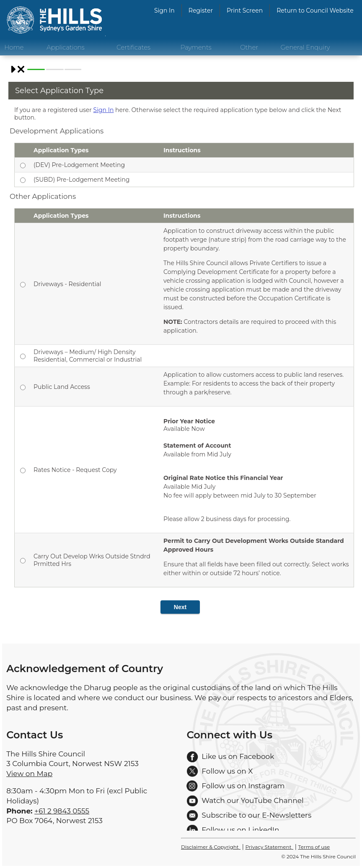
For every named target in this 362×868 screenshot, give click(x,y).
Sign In (164, 10)
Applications (65, 47)
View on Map (29, 774)
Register (201, 10)
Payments (196, 47)
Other (249, 47)
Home (14, 47)
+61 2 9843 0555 (62, 811)
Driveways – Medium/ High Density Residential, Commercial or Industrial (88, 356)
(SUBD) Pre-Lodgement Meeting (81, 180)
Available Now (257, 470)
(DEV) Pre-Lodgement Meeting (79, 165)
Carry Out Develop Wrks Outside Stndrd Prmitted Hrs (92, 560)
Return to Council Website (315, 10)
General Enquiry (305, 47)
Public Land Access (62, 387)
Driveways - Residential (67, 284)
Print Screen (245, 10)
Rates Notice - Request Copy (75, 470)
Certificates (133, 47)
